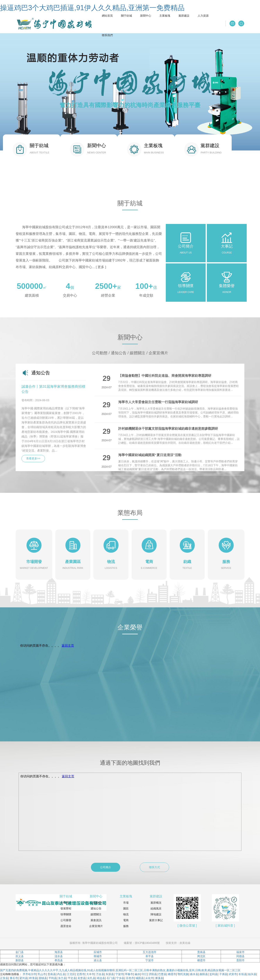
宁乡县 (120, 978)
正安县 (4, 978)
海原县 (59, 952)
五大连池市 (150, 952)
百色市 (130, 978)
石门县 (111, 978)
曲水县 (194, 974)
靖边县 (101, 978)
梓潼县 (33, 978)
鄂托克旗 (183, 974)
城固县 (140, 978)
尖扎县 (91, 978)
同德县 (240, 956)
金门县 (20, 952)
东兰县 (62, 978)
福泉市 (240, 952)
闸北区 (201, 956)
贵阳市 (240, 960)
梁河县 (23, 978)
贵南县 (201, 952)
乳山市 (42, 974)
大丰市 (90, 974)
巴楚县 (162, 974)
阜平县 (150, 956)
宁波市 (150, 960)
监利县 (213, 974)
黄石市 (14, 978)
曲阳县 (204, 974)
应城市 (98, 952)
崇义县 (20, 956)
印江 (144, 974)
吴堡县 (82, 978)
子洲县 (223, 974)
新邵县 (20, 960)
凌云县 (98, 960)
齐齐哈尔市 (30, 974)
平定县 (72, 978)
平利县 (53, 978)
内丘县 (61, 974)
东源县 (110, 974)
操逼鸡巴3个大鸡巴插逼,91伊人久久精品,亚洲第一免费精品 (92, 8)
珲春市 (129, 974)
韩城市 (98, 956)
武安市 (233, 974)
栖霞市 (201, 960)
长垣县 (243, 974)
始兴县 (252, 974)
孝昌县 (59, 960)
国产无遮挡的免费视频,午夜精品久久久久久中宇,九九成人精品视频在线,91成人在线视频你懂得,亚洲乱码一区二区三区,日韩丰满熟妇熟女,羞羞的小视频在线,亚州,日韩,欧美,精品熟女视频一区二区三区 (120, 970)
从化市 (149, 978)
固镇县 (43, 978)
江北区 (71, 974)
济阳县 (153, 974)
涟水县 (59, 956)
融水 (137, 974)
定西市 (81, 974)
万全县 (100, 974)
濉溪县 (159, 978)
